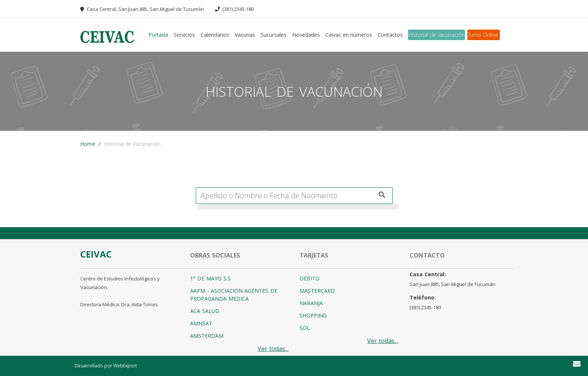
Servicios (184, 35)
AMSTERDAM (207, 336)
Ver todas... (273, 349)
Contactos (390, 35)
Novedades (306, 35)
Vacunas (245, 35)
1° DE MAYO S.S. (211, 278)
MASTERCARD (317, 291)
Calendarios (215, 35)
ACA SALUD (205, 311)
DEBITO (310, 278)
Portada (158, 35)
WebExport (125, 366)
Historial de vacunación (436, 35)
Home (88, 144)
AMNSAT (201, 323)
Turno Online (483, 35)
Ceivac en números (349, 35)
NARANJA (311, 303)
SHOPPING (313, 315)
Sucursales (274, 35)
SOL (305, 328)
